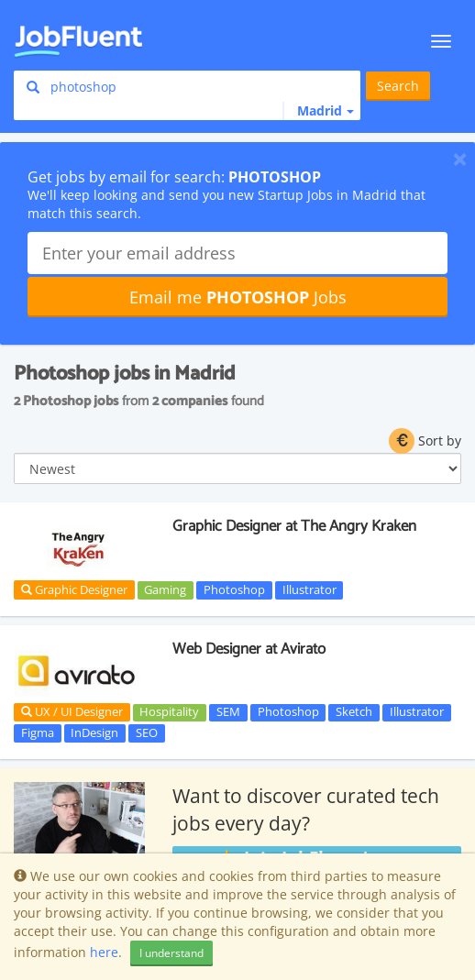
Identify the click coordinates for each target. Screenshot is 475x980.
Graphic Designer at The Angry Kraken (294, 526)
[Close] (460, 159)
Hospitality (169, 712)
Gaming (165, 589)
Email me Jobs (238, 297)
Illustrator (309, 589)
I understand (171, 953)
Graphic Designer (74, 589)
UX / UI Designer (72, 711)
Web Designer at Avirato (249, 649)
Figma (38, 732)
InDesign (94, 732)
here (104, 952)
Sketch (354, 712)
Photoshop (234, 589)
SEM (228, 712)
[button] (318, 111)
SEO (147, 732)
